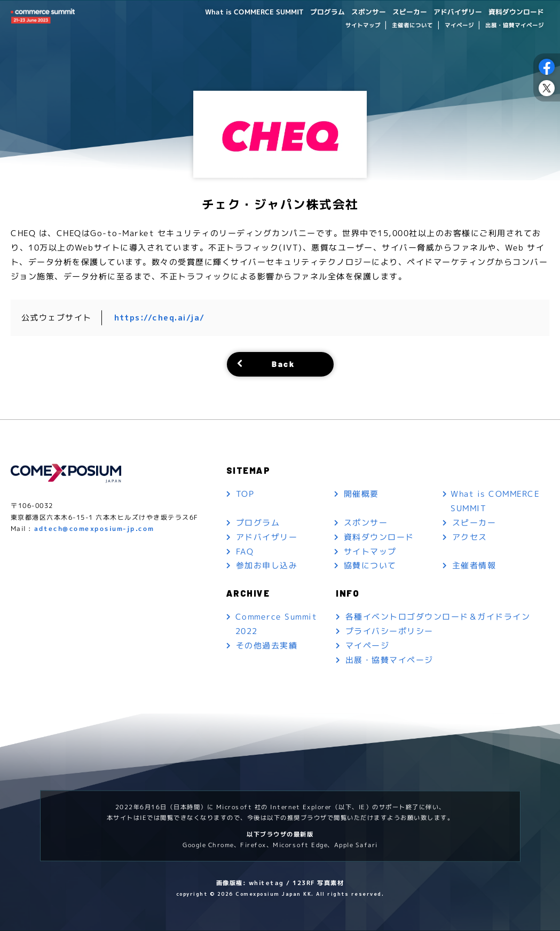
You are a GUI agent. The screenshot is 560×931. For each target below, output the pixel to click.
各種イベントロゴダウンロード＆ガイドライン (438, 617)
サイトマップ (362, 26)
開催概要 (361, 494)
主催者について (412, 26)
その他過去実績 (267, 646)
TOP (246, 494)
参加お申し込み (267, 566)
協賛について (370, 566)
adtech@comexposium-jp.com (94, 529)
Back (283, 363)
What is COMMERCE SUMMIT (235, 11)
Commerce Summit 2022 (277, 624)
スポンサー (357, 11)
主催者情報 (474, 566)
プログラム (313, 11)
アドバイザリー (452, 11)
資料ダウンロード (514, 11)
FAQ (245, 551)
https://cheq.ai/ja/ (160, 318)
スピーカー (400, 11)
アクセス (470, 537)
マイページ (459, 26)
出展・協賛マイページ (515, 26)
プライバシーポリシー (389, 632)
